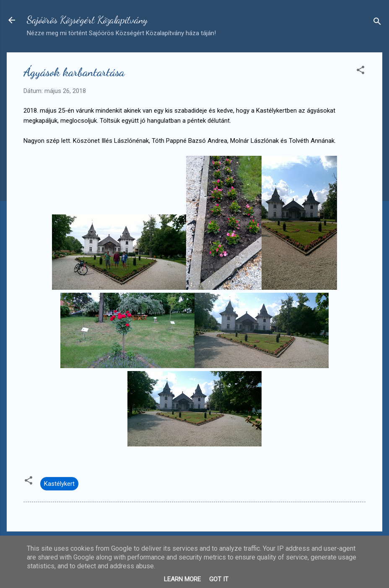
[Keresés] (377, 23)
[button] (360, 71)
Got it (219, 579)
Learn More (182, 579)
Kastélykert (59, 484)
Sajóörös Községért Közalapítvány (87, 20)
